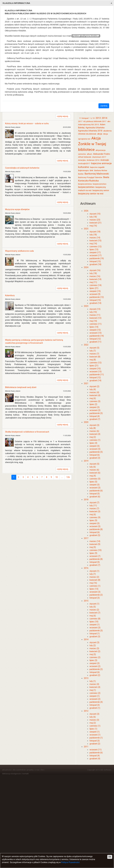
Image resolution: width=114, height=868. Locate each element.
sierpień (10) (95, 369)
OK (110, 857)
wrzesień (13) (95, 333)
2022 (86, 345)
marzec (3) (94, 648)
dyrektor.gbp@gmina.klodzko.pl (86, 36)
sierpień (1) (94, 625)
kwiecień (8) (95, 357)
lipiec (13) (94, 249)
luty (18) (93, 217)
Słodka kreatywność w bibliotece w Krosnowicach (27, 432)
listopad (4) (95, 416)
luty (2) (93, 645)
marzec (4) (94, 392)
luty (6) (93, 467)
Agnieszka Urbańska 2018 (90, 131)
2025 (86, 229)
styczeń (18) (95, 232)
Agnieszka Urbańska (95, 128)
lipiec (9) (93, 520)
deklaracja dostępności (12, 774)
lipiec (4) (93, 443)
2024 (86, 267)
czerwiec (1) (95, 440)
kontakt (26, 774)
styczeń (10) (95, 214)
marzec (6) (94, 431)
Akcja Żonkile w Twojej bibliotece (92, 144)
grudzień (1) (95, 708)
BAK (91, 170)
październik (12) (97, 297)
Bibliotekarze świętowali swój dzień (21, 387)
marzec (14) (95, 238)
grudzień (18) (95, 264)
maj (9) (93, 547)
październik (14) (97, 336)
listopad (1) (95, 634)
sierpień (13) (95, 330)
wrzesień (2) (95, 666)
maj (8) (93, 360)
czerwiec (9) (95, 517)
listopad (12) (95, 339)
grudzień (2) (95, 675)
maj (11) (93, 282)
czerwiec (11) (95, 324)
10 (57, 477)
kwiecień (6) (95, 473)
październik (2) (96, 595)
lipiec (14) (94, 327)
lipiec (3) (93, 660)
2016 (86, 568)
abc (109, 121)
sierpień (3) (94, 663)
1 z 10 (92, 118)
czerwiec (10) (95, 550)
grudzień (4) (95, 759)
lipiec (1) (93, 729)
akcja (100, 134)
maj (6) (93, 398)
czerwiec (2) (95, 657)
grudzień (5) (95, 535)
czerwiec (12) (95, 247)
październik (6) (96, 491)
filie (42, 770)
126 (68, 477)
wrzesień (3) (95, 410)
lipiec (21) (94, 288)
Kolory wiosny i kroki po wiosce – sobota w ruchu (27, 123)
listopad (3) (95, 598)
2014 (105, 118)
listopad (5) (95, 494)
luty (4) (93, 389)
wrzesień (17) (95, 255)
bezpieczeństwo (86, 187)
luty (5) (93, 607)
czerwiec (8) (95, 619)
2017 (80, 121)
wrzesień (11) (95, 750)
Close (111, 3)
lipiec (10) (94, 622)
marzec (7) (94, 354)
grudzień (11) (95, 342)
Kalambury (10, 295)
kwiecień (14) (95, 279)
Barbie (81, 174)
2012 (86, 711)
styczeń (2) (94, 386)
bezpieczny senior (101, 190)
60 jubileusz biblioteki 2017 (95, 121)
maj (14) (93, 244)
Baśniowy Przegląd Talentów (90, 177)
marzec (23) (95, 220)
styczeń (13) (95, 309)
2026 (86, 211)
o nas (37, 770)
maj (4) (93, 476)
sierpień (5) (94, 407)
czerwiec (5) (95, 401)
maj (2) (93, 437)
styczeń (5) (94, 348)
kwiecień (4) (95, 395)
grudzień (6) (95, 497)
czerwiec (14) (95, 285)
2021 (86, 383)
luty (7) (93, 351)
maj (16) (93, 226)
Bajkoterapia (83, 170)
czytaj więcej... (63, 116)
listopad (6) (95, 455)
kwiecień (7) (95, 613)
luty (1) (93, 681)
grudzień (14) (95, 303)
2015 (86, 601)
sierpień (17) (95, 252)
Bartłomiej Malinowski (97, 174)
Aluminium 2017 (99, 157)
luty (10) (93, 312)
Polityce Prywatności (70, 862)
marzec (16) (95, 276)
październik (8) (96, 529)
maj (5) (93, 654)
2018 (86, 500)
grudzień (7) (95, 419)
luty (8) (93, 428)
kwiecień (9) (95, 544)
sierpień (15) (95, 291)
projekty (30, 770)
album (89, 154)
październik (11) (97, 375)
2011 (86, 747)
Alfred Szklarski (85, 157)
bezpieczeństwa (85, 184)
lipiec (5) (93, 482)
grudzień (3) (95, 458)
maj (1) (93, 690)
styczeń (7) (94, 503)
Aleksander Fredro (102, 154)
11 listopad (84, 118)
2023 (86, 306)
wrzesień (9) (95, 294)
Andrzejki (105, 160)
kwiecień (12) (95, 318)
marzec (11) (95, 315)
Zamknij (104, 106)
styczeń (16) (95, 270)
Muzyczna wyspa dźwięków (17, 209)
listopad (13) (95, 261)
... (62, 477)
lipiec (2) (93, 404)
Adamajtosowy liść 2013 (88, 125)
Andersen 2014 (93, 160)
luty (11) (93, 506)
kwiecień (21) (95, 223)
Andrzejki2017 (84, 164)
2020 (86, 422)
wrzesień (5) (95, 449)
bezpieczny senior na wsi (91, 194)
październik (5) (96, 452)
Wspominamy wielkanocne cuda (19, 251)
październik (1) (96, 738)
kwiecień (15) (95, 241)
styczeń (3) (94, 425)
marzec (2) (94, 577)
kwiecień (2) (95, 651)
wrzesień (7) (95, 556)
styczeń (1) (94, 571)
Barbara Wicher (101, 170)
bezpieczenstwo (100, 184)
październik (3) (96, 413)
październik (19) (97, 258)
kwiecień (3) (95, 511)
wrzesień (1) (95, 735)
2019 (86, 461)
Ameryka (82, 160)
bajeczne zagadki (97, 167)
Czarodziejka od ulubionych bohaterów (22, 168)
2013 (98, 118)
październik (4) (96, 702)
